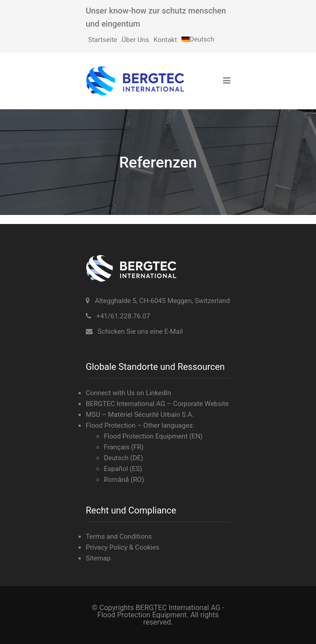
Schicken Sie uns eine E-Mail (140, 331)
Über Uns (136, 40)
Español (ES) (123, 469)
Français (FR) (124, 447)
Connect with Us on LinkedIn (128, 393)
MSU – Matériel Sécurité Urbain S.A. (140, 415)
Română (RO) (124, 480)
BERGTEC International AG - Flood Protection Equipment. (161, 611)
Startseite (103, 40)
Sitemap (98, 558)
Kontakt (165, 40)
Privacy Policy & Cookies (123, 547)
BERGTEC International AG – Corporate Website (157, 404)
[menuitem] (198, 39)
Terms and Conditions (119, 537)
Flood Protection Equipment (146, 436)
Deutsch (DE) (123, 458)
